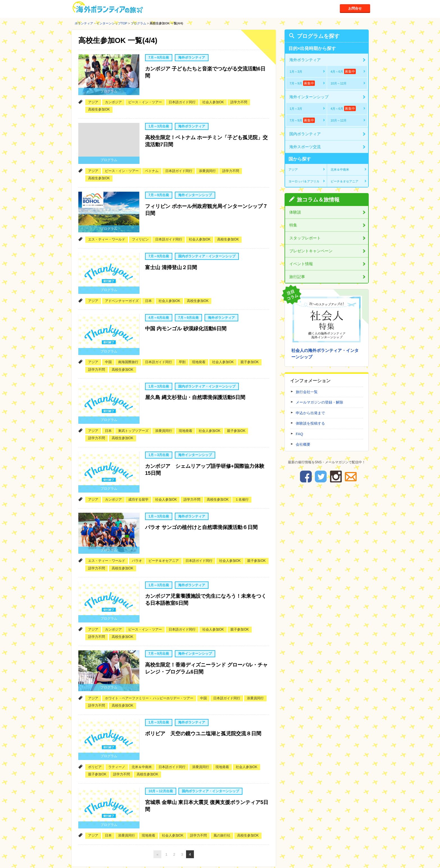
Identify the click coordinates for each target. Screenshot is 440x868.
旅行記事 (297, 277)
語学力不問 (239, 98)
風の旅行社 (222, 784)
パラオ (137, 526)
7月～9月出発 (159, 58)
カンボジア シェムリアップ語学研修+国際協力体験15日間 (205, 443)
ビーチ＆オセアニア (164, 526)
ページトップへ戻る (348, 840)
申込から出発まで (310, 413)
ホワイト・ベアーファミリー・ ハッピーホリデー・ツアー (149, 655)
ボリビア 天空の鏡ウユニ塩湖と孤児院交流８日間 (203, 690)
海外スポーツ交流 (305, 147)
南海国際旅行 (128, 341)
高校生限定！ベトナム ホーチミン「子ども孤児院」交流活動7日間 (206, 135)
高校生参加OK (99, 105)
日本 (148, 284)
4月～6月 (343, 71)
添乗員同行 (207, 162)
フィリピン (140, 227)
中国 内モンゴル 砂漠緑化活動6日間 (186, 310)
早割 (182, 341)
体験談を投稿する (310, 423)
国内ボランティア (305, 134)
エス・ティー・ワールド (107, 227)
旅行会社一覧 (307, 392)
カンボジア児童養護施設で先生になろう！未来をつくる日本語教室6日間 (206, 564)
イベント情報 (301, 264)
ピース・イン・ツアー (145, 98)
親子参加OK (250, 341)
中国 (108, 341)
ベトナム (152, 162)
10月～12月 (339, 83)
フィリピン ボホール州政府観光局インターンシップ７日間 (206, 200)
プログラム (138, 23)
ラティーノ (117, 720)
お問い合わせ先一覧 (178, 856)
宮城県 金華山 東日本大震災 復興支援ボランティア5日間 (207, 757)
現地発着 (199, 341)
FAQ (299, 434)
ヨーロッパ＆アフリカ (304, 181)
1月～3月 (296, 72)
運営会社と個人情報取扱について (226, 856)
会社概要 (303, 444)
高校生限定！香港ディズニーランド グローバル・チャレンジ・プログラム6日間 (206, 628)
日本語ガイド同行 (182, 98)
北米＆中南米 (142, 720)
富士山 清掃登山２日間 (171, 253)
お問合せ (355, 8)
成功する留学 (138, 470)
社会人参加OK (213, 98)
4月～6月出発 (159, 301)
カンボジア (113, 98)
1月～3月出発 (159, 122)
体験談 (295, 212)
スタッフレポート (305, 238)
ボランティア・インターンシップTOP (101, 23)
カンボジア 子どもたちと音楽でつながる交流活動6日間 (205, 71)
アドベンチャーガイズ (122, 284)
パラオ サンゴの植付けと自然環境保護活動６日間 (201, 496)
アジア (93, 98)
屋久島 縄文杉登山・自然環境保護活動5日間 (195, 375)
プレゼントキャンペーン (311, 251)
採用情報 (266, 856)
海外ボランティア (192, 58)
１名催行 (242, 470)
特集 (293, 225)
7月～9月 (302, 83)
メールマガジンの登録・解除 (319, 402)
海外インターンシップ (195, 187)
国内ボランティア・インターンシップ (207, 244)
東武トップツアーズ (133, 405)
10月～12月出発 (161, 744)
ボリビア (95, 720)
